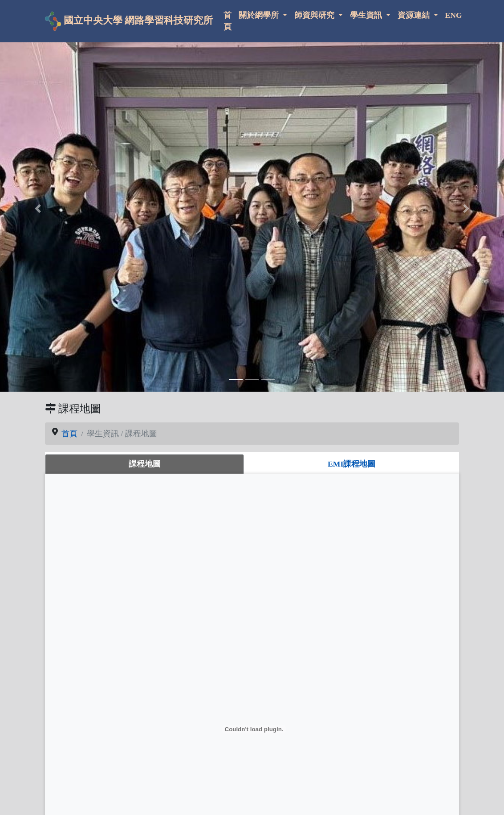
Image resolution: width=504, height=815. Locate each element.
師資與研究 (315, 15)
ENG (454, 15)
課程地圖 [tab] (145, 464)
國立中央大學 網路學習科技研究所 (129, 21)
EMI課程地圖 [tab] (352, 464)
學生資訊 (367, 15)
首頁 (228, 21)
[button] (38, 208)
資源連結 (415, 15)
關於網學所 (260, 15)
